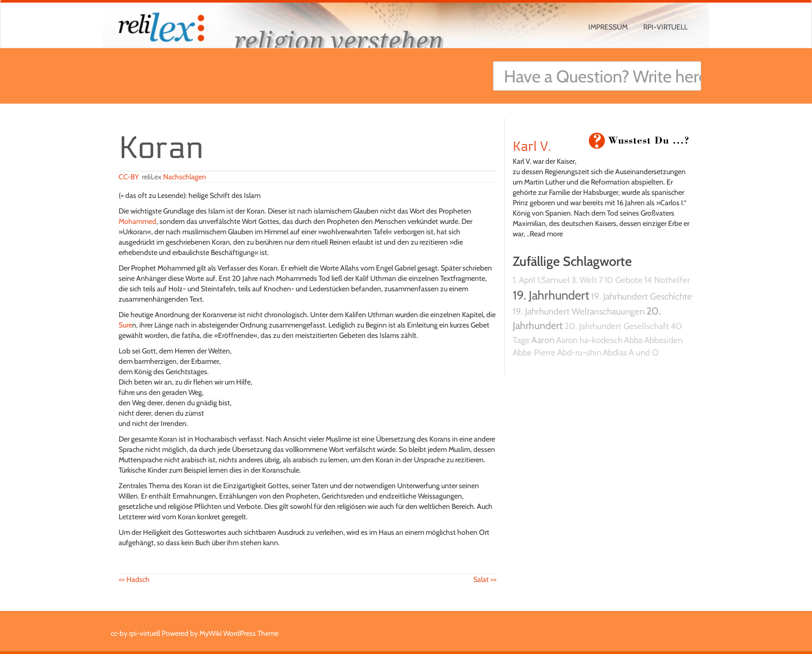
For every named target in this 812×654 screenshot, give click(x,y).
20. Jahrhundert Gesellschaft (617, 326)
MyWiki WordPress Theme (239, 633)
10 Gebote (624, 280)
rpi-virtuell (665, 27)
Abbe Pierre (534, 352)
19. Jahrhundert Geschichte (641, 296)
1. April (524, 280)
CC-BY (129, 177)
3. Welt (584, 280)
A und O (644, 352)
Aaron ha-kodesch (589, 340)
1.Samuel (553, 280)
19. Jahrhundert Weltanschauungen (579, 311)
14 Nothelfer (667, 280)
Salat (485, 579)
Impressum (608, 27)
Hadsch (134, 579)
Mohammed (137, 221)
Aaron (543, 340)
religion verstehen (339, 40)
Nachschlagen (185, 177)
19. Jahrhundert (551, 295)
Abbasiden (663, 340)
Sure (125, 325)
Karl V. (532, 147)
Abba (633, 340)
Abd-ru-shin (579, 352)
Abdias (615, 352)
